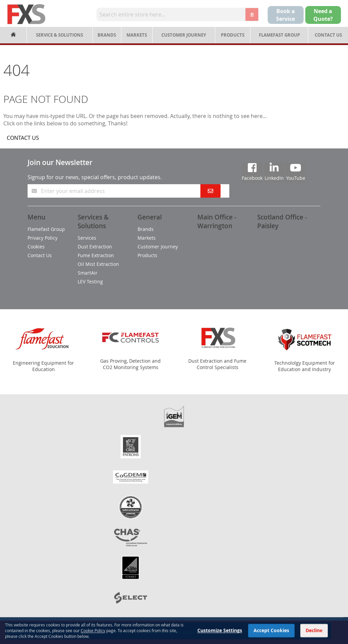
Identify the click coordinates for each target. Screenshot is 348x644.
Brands (107, 35)
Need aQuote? (323, 15)
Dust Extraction (95, 247)
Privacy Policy (43, 238)
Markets (137, 35)
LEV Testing (90, 281)
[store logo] (26, 14)
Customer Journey (184, 35)
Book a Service (285, 15)
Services (87, 238)
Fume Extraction (96, 255)
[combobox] (171, 14)
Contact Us (328, 35)
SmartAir (88, 273)
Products (233, 35)
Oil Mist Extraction (98, 264)
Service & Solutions (60, 35)
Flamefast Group (279, 35)
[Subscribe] (210, 191)
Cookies (36, 247)
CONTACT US (23, 138)
